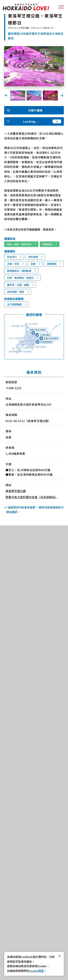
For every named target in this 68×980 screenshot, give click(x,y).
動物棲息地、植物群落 (19, 271)
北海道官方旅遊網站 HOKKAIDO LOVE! (26, 7)
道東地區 (48, 244)
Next (62, 95)
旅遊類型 (52, 264)
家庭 (33, 264)
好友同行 (12, 257)
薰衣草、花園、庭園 (18, 285)
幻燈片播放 (35, 110)
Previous (6, 95)
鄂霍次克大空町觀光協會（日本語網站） (32, 497)
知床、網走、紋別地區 (19, 244)
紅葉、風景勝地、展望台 (20, 278)
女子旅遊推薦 (14, 304)
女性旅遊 (33, 257)
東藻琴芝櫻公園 (16, 491)
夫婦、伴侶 (13, 264)
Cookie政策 (36, 971)
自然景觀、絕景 (16, 292)
